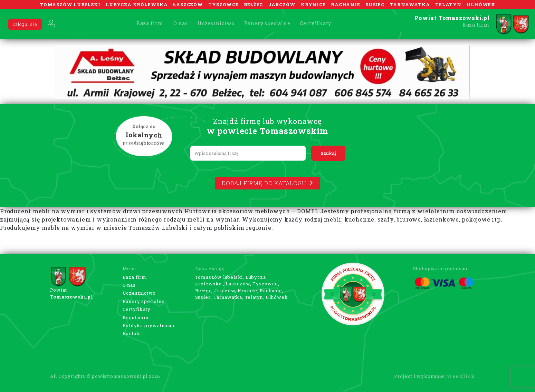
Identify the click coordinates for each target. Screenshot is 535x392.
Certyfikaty (316, 23)
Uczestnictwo (216, 23)
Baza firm (150, 23)
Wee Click (461, 376)
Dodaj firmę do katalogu (267, 183)
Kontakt (132, 333)
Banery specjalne (267, 23)
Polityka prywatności (149, 325)
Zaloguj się (25, 24)
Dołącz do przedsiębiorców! (144, 135)
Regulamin (136, 317)
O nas (181, 23)
